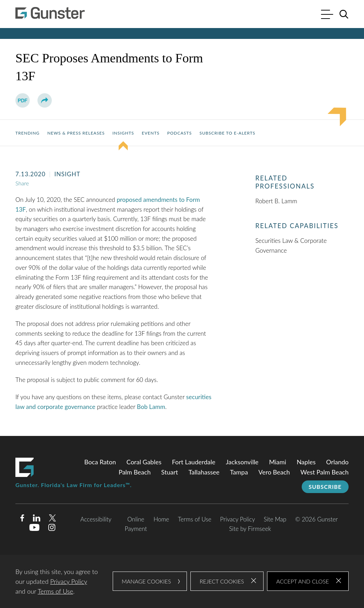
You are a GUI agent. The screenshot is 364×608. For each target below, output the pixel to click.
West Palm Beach (324, 472)
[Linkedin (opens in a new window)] (37, 519)
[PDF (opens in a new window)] (23, 100)
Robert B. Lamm (276, 201)
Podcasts (180, 133)
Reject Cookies (222, 581)
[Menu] (327, 15)
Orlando (337, 462)
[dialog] (182, 581)
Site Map (275, 519)
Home (162, 519)
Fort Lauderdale (194, 462)
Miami (278, 462)
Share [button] (22, 183)
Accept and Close (303, 581)
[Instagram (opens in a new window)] (52, 529)
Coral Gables (144, 462)
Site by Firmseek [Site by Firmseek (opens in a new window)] (250, 529)
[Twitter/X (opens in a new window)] (52, 519)
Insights (123, 133)
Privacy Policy (238, 519)
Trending (27, 133)
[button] (45, 100)
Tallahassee (204, 472)
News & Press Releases (76, 133)
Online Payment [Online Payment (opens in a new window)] (136, 524)
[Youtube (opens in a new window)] (34, 529)
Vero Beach (274, 472)
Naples (306, 462)
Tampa (239, 472)
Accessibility (96, 519)
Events (151, 133)
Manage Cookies (146, 581)
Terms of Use (195, 519)
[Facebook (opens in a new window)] (22, 519)
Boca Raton (100, 462)
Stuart (170, 472)
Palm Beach (135, 472)
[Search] (344, 14)
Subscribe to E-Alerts (227, 133)
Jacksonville (242, 462)
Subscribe (325, 487)
